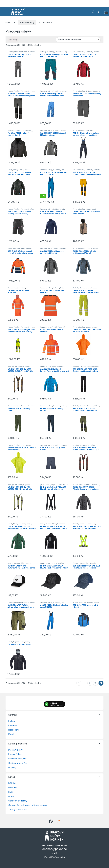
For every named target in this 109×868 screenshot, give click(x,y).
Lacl (95, 130)
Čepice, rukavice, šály (16, 563)
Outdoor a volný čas (18, 763)
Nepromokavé (26, 130)
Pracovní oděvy (27, 23)
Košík (11, 792)
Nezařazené (19, 366)
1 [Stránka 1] (79, 683)
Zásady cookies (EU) (18, 810)
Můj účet (12, 783)
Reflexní (29, 248)
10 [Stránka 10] (96, 683)
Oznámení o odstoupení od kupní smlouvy (28, 805)
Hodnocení (13, 730)
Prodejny (13, 725)
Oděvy (21, 170)
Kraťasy (89, 91)
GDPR (11, 796)
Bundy (96, 52)
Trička (62, 288)
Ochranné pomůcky (88, 524)
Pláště (23, 288)
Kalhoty (11, 52)
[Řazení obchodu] (78, 40)
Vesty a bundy (91, 209)
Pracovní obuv (15, 754)
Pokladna (13, 788)
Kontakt (12, 734)
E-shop (12, 721)
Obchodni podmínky (18, 801)
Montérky (18, 52)
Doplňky (11, 366)
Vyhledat (93, 12)
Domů (8, 23)
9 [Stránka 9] (90, 683)
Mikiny (54, 366)
